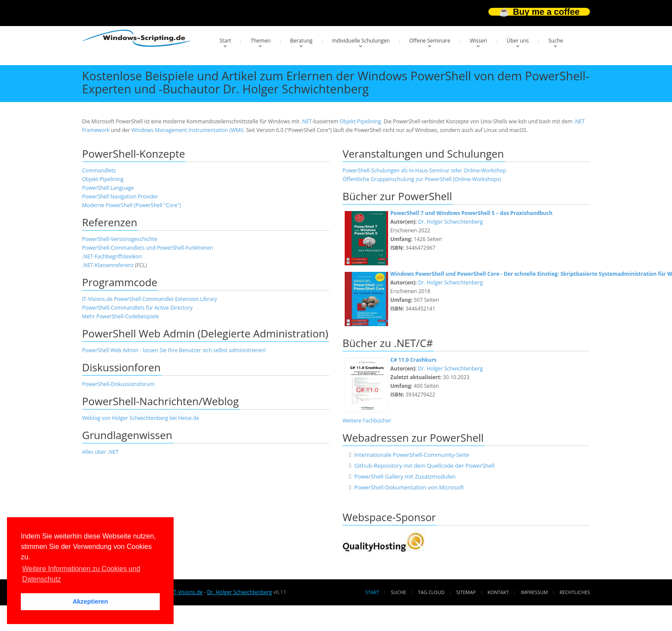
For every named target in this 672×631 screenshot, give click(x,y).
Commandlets (99, 170)
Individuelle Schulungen (361, 41)
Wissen (478, 41)
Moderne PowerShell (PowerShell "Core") (132, 205)
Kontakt (498, 592)
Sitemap (466, 592)
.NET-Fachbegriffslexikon (112, 256)
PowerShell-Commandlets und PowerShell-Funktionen (148, 248)
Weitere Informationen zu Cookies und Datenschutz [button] (81, 574)
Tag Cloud (431, 592)
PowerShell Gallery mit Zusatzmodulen (405, 476)
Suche (556, 41)
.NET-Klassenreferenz (108, 265)
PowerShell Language (108, 188)
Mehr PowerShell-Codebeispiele (120, 316)
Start (226, 41)
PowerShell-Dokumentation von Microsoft (409, 487)
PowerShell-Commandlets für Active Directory (137, 308)
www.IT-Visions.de (180, 592)
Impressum (534, 592)
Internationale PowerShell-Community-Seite (412, 455)
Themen (260, 41)
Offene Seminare (430, 41)
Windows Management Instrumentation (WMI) (188, 130)
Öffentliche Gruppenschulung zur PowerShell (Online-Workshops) (422, 179)
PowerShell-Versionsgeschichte (120, 239)
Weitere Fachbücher (367, 421)
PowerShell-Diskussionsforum (118, 384)
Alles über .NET (100, 452)
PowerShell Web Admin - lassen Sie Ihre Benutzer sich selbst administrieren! (174, 350)
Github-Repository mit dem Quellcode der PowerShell (425, 466)
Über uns (518, 41)
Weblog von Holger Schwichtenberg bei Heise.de (141, 418)
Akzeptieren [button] (90, 601)
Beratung (301, 41)
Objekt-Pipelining (360, 121)
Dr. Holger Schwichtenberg (450, 222)
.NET (306, 121)
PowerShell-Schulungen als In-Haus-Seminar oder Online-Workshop (424, 170)
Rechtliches (575, 592)
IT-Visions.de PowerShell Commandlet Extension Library (150, 299)
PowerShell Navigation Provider (120, 197)
